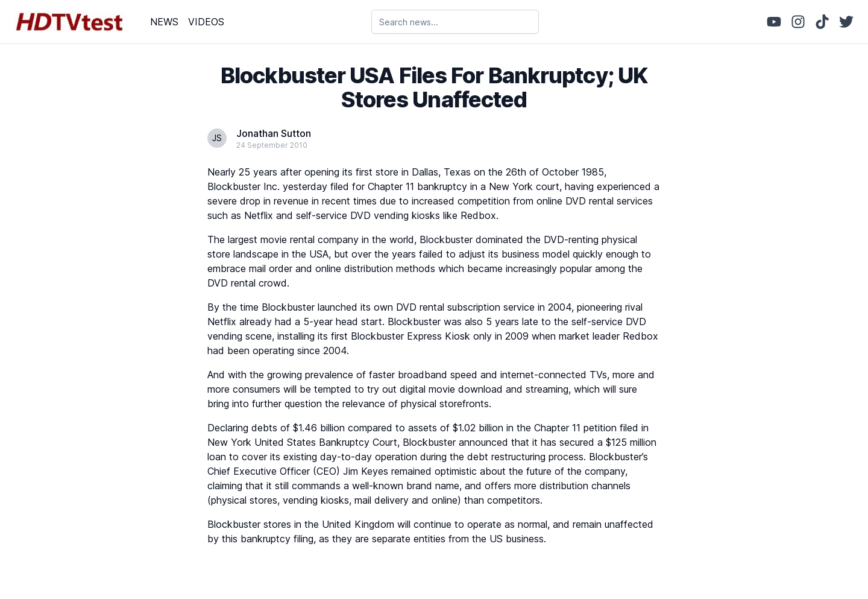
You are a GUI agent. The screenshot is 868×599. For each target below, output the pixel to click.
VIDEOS (206, 22)
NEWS (164, 22)
